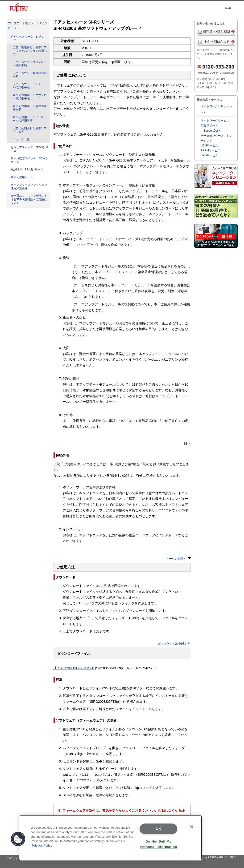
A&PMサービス (211, 150)
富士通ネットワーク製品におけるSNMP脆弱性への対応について (29, 199)
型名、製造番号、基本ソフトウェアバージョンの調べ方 (30, 51)
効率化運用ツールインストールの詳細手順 (30, 119)
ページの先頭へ (178, 559)
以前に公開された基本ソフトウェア (30, 130)
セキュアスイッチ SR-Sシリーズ (30, 149)
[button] (18, 839)
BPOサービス (210, 155)
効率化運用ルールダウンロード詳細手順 (30, 97)
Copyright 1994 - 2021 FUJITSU (217, 857)
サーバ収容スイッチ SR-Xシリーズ (30, 160)
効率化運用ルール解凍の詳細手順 (30, 108)
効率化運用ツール (22, 177)
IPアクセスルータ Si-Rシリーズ (29, 38)
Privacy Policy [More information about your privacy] (42, 846)
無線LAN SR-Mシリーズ (27, 170)
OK (159, 829)
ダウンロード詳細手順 (174, 643)
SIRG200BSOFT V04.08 (74, 668)
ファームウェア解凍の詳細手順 (30, 75)
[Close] (192, 827)
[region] (110, 838)
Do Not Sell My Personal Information (158, 844)
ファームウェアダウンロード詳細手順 (30, 64)
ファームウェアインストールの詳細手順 (30, 86)
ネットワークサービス (215, 121)
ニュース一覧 (21, 139)
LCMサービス (210, 145)
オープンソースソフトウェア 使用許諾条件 (29, 187)
